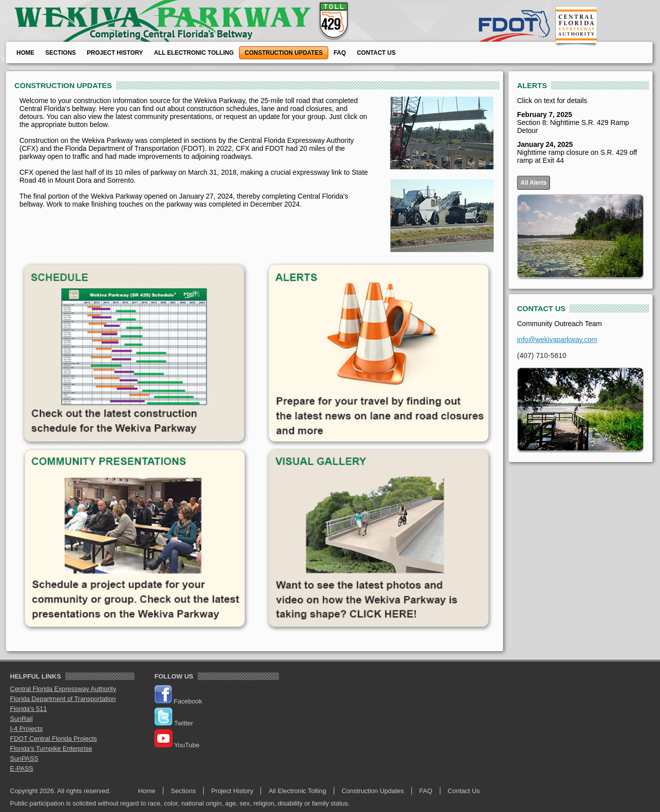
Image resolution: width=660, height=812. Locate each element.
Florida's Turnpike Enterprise (51, 749)
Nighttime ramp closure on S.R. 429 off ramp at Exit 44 (577, 152)
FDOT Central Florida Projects (54, 739)
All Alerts (533, 183)
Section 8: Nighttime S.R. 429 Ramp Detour (573, 122)
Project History (115, 53)
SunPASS (24, 758)
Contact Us (376, 53)
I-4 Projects (26, 729)
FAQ (340, 53)
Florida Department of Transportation (63, 699)
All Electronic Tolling (194, 53)
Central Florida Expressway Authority (63, 689)
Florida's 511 (28, 709)
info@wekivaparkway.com (557, 340)
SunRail (21, 719)
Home (25, 53)
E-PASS (22, 768)
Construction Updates (283, 53)
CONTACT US (541, 308)
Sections (61, 53)
